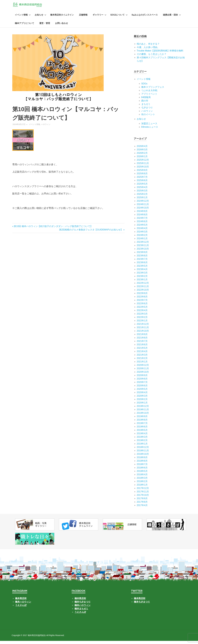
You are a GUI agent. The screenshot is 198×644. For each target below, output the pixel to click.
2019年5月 (142, 433)
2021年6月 (142, 348)
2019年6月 (142, 430)
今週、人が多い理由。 (148, 50)
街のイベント (148, 117)
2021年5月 (142, 351)
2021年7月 (142, 344)
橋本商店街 (80, 601)
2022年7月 (142, 303)
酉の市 (145, 104)
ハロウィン (46, 127)
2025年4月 (142, 190)
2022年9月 (142, 296)
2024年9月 (142, 214)
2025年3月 (142, 194)
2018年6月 (142, 471)
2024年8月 (142, 218)
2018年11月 (143, 454)
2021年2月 (142, 361)
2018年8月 (142, 464)
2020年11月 (143, 372)
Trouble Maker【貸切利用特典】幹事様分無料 (160, 54)
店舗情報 (83, 18)
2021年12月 (143, 327)
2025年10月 (143, 170)
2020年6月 (142, 389)
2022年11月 (143, 290)
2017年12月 (143, 491)
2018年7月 (142, 467)
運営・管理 (45, 26)
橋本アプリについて (24, 26)
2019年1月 (142, 447)
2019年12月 (143, 409)
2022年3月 (142, 317)
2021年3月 (142, 358)
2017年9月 (142, 502)
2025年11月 (143, 166)
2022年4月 (142, 313)
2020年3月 (142, 399)
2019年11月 (143, 413)
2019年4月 (142, 437)
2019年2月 (142, 443)
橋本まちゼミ (81, 612)
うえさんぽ (21, 608)
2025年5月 (142, 187)
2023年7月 (142, 262)
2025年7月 (142, 180)
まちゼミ (146, 107)
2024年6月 (142, 225)
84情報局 (146, 100)
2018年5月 (142, 474)
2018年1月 (142, 488)
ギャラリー (99, 18)
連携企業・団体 (172, 18)
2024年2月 (142, 238)
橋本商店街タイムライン (62, 18)
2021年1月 (142, 365)
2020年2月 (142, 402)
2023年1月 (142, 283)
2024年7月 (142, 221)
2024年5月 (142, 228)
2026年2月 (142, 156)
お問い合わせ (62, 26)
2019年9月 (142, 419)
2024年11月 (143, 207)
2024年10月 (143, 211)
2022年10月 (143, 293)
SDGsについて (119, 18)
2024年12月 (143, 204)
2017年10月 (143, 498)
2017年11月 (143, 495)
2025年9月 (142, 173)
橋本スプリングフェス (153, 90)
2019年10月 (143, 416)
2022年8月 (142, 300)
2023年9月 (142, 255)
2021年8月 (142, 341)
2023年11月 (143, 248)
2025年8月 (142, 177)
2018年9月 (142, 461)
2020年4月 (142, 396)
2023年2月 (142, 279)
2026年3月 (142, 153)
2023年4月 (142, 272)
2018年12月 (143, 450)
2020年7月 (142, 385)
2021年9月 (142, 337)
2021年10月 (143, 334)
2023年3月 (142, 276)
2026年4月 (142, 149)
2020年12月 (143, 368)
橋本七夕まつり (83, 605)
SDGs (144, 87)
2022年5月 (142, 310)
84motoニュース (150, 130)
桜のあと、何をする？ (148, 47)
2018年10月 (143, 457)
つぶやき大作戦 (149, 94)
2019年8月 (142, 423)
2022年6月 (142, 307)
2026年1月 (142, 160)
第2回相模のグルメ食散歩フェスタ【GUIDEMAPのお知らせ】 (91, 233)
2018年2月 (142, 484)
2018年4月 (142, 478)
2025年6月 (142, 183)
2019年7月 (142, 426)
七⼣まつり (147, 111)
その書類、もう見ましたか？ (152, 57)
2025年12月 (143, 163)
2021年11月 (143, 331)
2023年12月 (143, 245)
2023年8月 (142, 259)
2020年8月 (142, 382)
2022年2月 (142, 320)
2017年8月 (142, 505)
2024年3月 (142, 235)
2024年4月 (142, 231)
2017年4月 (142, 508)
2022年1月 (142, 324)
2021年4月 (142, 354)
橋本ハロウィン (23, 605)
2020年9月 (142, 378)
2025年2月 (142, 197)
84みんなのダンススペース (145, 18)
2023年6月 (142, 266)
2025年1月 (142, 201)
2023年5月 (142, 269)
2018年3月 (142, 481)
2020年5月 (142, 392)
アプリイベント (149, 97)
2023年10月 (143, 252)
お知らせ (40, 18)
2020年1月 (142, 406)
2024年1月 (142, 242)
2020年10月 (143, 375)
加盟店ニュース (149, 127)
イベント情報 (23, 18)
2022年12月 (143, 286)
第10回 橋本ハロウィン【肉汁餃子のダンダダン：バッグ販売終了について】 (53, 229)
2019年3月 (142, 440)
